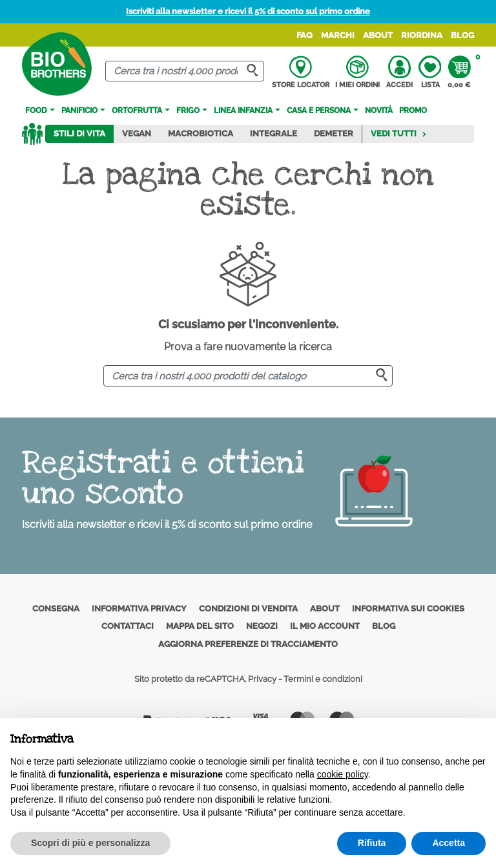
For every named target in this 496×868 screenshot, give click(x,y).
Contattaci (128, 626)
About (378, 35)
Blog (462, 35)
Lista (430, 72)
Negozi (262, 626)
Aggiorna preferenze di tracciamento (248, 644)
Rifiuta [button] (372, 843)
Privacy (262, 679)
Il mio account (325, 626)
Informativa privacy (139, 609)
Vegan (137, 133)
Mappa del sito (200, 626)
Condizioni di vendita (248, 609)
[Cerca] (185, 71)
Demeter (334, 133)
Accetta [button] (449, 843)
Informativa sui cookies (408, 609)
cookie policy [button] (343, 774)
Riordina (422, 35)
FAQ (305, 35)
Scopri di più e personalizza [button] (90, 843)
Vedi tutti (399, 133)
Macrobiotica (201, 133)
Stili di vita (79, 133)
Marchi (338, 35)
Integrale (274, 133)
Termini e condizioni (323, 679)
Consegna (56, 609)
